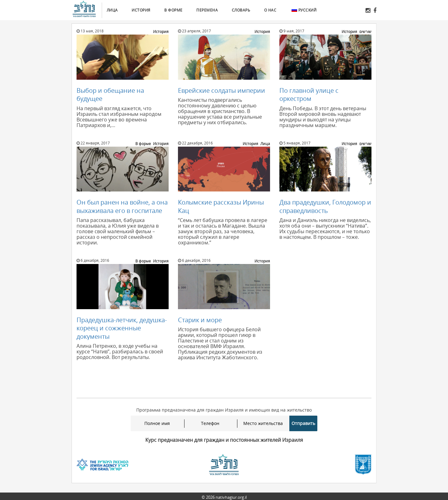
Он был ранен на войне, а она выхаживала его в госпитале (122, 206)
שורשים (365, 32)
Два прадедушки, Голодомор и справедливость (325, 206)
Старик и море (200, 320)
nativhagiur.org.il (231, 497)
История (141, 10)
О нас (270, 10)
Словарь (241, 10)
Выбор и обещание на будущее (110, 94)
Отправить (303, 423)
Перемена (207, 10)
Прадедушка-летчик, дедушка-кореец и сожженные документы (122, 328)
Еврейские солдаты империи (222, 90)
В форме (173, 10)
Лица (112, 10)
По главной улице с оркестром (309, 94)
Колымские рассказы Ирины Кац (221, 206)
